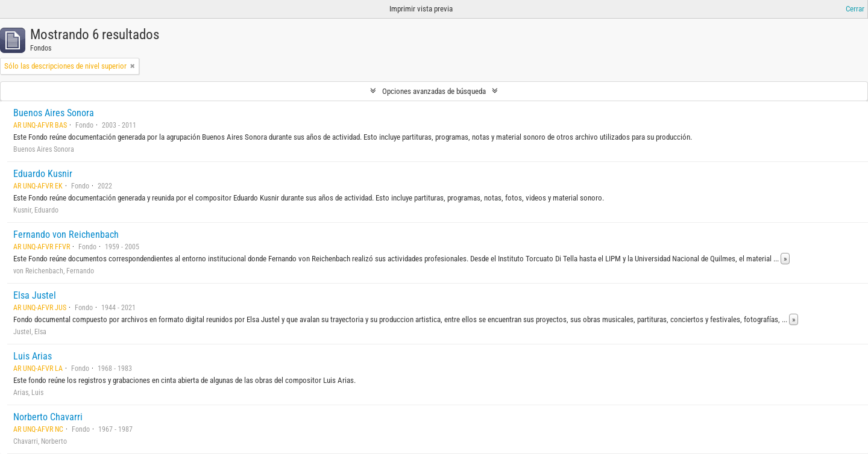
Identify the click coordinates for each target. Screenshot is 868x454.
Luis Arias (33, 356)
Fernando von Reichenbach (66, 235)
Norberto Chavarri (48, 417)
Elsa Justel (35, 295)
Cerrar (855, 9)
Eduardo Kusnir (43, 174)
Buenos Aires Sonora (54, 113)
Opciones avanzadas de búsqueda (434, 91)
